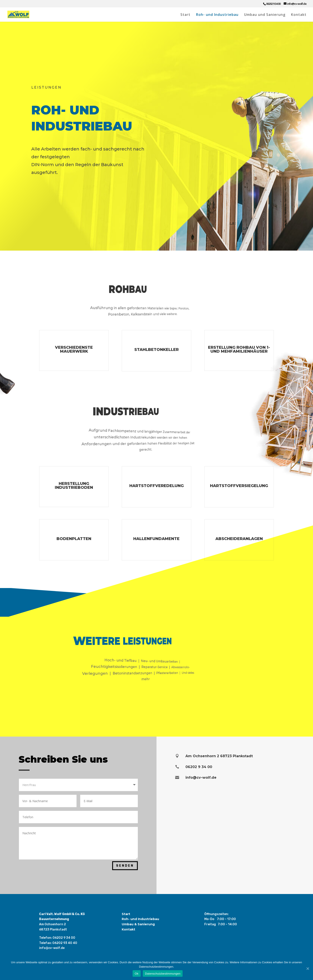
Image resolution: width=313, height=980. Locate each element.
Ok (137, 974)
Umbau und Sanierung (265, 15)
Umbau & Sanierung (138, 924)
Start (185, 15)
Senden (125, 866)
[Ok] (308, 968)
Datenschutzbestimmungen (163, 974)
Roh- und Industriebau (217, 15)
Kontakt (299, 15)
